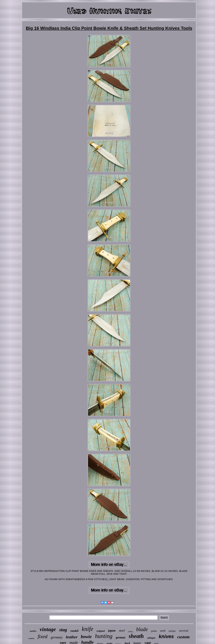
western (31, 638)
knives (166, 636)
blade (142, 629)
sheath (136, 636)
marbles (33, 631)
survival (184, 631)
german (121, 637)
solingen (151, 638)
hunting (104, 636)
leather (72, 637)
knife (88, 629)
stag (63, 630)
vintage (48, 629)
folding (130, 631)
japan (112, 630)
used (163, 631)
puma (154, 631)
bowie (86, 637)
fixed (42, 636)
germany (57, 637)
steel (122, 630)
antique (172, 631)
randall (74, 631)
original (101, 631)
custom (183, 637)
